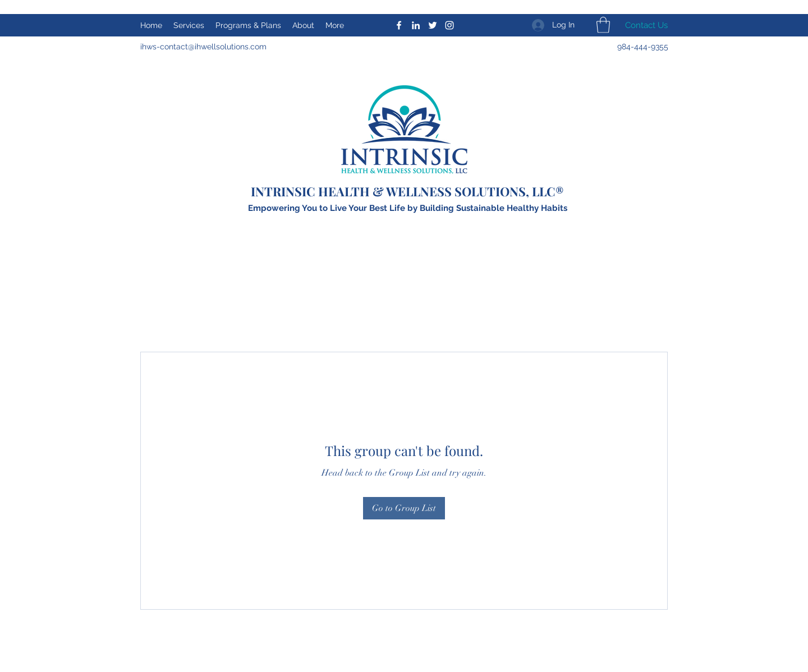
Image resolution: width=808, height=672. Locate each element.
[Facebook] (399, 25)
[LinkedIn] (416, 25)
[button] (603, 25)
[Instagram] (449, 25)
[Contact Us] (646, 26)
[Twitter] (433, 25)
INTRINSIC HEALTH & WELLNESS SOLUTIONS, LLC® (407, 191)
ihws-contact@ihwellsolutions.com (203, 47)
